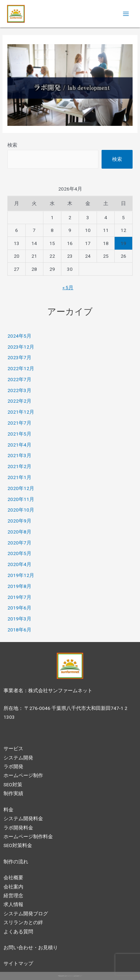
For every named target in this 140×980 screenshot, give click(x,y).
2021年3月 (19, 455)
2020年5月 (19, 553)
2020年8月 (19, 532)
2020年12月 (21, 488)
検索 (12, 145)
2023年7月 (19, 357)
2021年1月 (19, 477)
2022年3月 (19, 390)
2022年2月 (19, 401)
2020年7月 (19, 543)
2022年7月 (19, 379)
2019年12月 (21, 575)
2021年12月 (21, 412)
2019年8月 (19, 586)
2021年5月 (19, 434)
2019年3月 (19, 619)
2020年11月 (21, 499)
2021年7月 (19, 423)
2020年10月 (21, 510)
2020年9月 (19, 521)
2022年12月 (21, 368)
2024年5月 (19, 336)
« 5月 (68, 287)
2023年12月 (21, 347)
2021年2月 (19, 466)
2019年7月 (19, 597)
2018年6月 (19, 630)
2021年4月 (19, 445)
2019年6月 (19, 608)
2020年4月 (19, 564)
